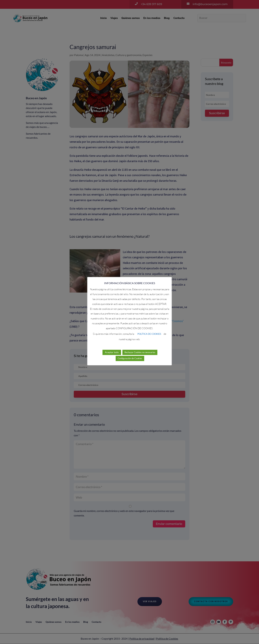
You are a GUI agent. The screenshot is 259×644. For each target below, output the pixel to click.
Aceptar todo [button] (112, 348)
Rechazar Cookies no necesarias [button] (140, 348)
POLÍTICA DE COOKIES (149, 329)
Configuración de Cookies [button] (130, 354)
